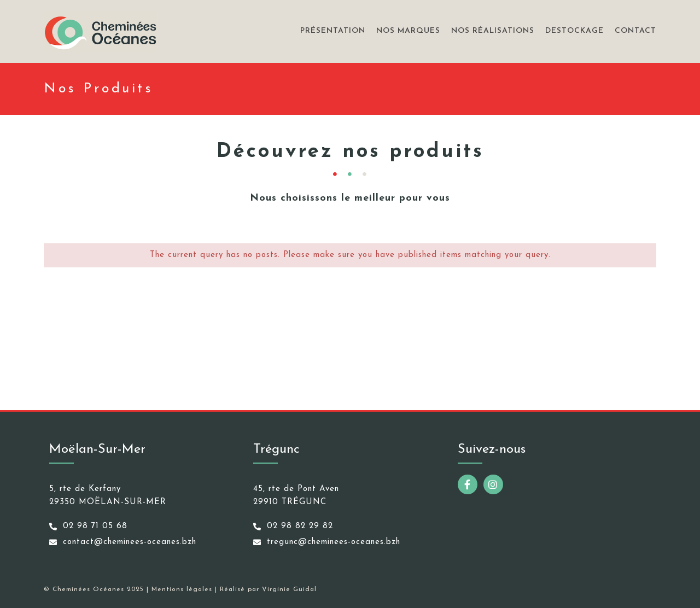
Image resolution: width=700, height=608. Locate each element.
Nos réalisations (493, 31)
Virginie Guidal (289, 589)
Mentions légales (182, 589)
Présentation (333, 31)
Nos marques (408, 31)
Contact (635, 31)
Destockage (574, 31)
